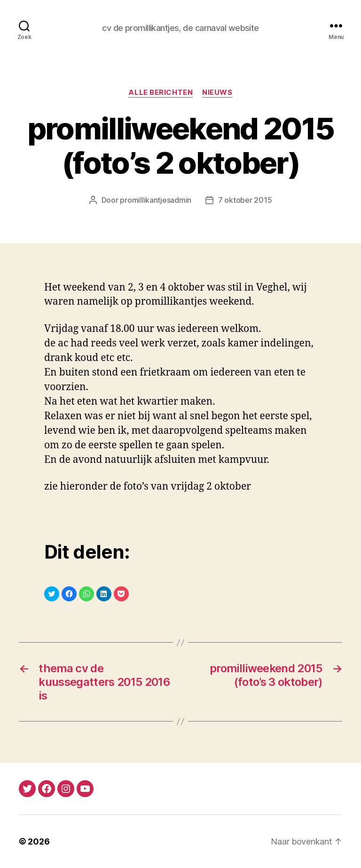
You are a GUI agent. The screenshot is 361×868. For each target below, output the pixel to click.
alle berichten (161, 92)
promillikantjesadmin (156, 200)
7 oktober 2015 (245, 200)
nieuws (217, 92)
